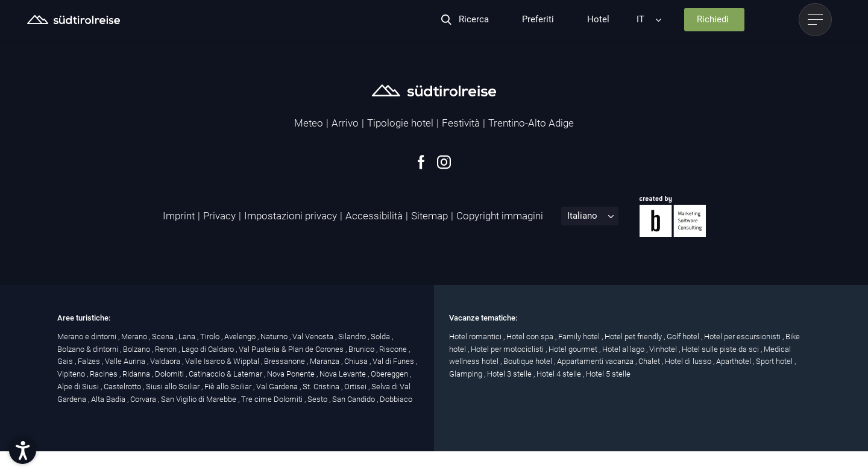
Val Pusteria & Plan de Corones (292, 349)
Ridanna (137, 374)
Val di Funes (394, 361)
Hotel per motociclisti (508, 349)
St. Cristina (322, 387)
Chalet (650, 361)
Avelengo (241, 337)
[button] (23, 450)
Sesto (318, 399)
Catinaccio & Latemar (226, 374)
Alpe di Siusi (79, 387)
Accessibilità (374, 216)
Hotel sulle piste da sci (721, 349)
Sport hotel (775, 361)
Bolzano (137, 349)
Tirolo (211, 337)
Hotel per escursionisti (743, 337)
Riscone (394, 349)
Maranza (325, 361)
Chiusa (357, 361)
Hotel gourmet (574, 349)
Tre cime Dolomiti (273, 399)
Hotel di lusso (689, 361)
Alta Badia (109, 399)
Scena (164, 337)
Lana (188, 337)
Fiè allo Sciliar (229, 387)
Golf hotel (684, 337)
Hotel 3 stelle (510, 374)
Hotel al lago (624, 349)
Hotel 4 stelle (560, 374)
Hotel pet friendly (634, 337)
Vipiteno (72, 374)
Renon (167, 349)
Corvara (144, 399)
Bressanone (285, 361)
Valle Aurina (126, 361)
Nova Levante (344, 374)
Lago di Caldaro (209, 349)
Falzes (90, 361)
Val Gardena (278, 387)
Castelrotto (123, 387)
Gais (66, 361)
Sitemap (429, 216)
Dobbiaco (396, 399)
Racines (105, 374)
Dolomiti (170, 374)
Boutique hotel (529, 361)
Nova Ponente (292, 374)
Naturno (275, 337)
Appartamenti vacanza (596, 361)
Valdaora (166, 361)
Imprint (179, 216)
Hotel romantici (476, 337)
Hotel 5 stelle (608, 374)
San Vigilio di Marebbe (200, 399)
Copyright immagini (500, 216)
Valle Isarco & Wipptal (223, 361)
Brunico (362, 349)
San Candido (354, 399)
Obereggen (390, 374)
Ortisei (356, 387)
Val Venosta (314, 337)
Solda (381, 337)
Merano (135, 337)
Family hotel (580, 337)
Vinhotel (664, 349)
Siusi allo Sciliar (174, 387)
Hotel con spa (531, 337)
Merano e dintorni (88, 337)
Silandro (353, 337)
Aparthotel (734, 361)
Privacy (219, 216)
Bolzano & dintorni (89, 349)
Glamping (467, 374)
